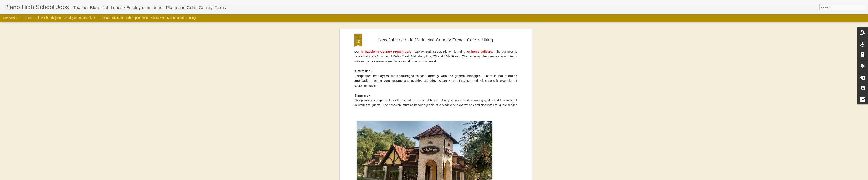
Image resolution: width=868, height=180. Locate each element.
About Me (157, 18)
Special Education (111, 18)
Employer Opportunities (80, 18)
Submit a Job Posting (181, 18)
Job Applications (137, 18)
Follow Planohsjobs (48, 18)
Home (27, 18)
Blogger (496, 178)
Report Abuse (509, 178)
